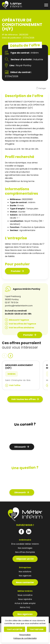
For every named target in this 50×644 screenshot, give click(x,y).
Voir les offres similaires (21, 328)
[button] (41, 88)
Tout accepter (15, 629)
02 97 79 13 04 (12, 303)
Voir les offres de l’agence (22, 324)
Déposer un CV (25, 559)
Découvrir (20, 447)
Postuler (16, 271)
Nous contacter (25, 582)
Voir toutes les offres (23, 399)
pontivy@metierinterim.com (19, 306)
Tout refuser (37, 629)
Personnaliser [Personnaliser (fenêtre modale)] (25, 635)
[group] (21, 375)
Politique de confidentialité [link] (25, 638)
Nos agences (25, 614)
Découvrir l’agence (19, 320)
